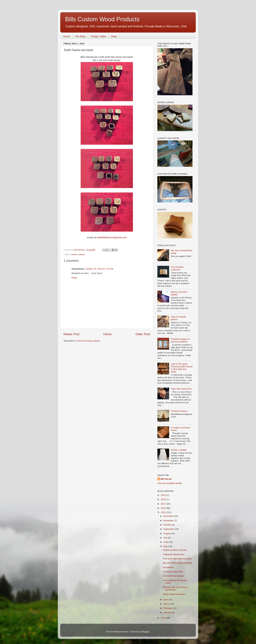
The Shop (80, 36)
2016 (164, 508)
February (168, 608)
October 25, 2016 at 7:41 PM (99, 269)
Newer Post (72, 334)
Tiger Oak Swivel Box (181, 389)
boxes (74, 254)
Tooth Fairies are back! (174, 594)
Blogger (145, 632)
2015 (164, 512)
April (166, 600)
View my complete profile (170, 483)
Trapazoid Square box (174, 554)
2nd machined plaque (173, 576)
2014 (164, 618)
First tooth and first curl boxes (177, 559)
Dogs (114, 36)
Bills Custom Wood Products (102, 19)
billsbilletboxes (105, 237)
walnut (82, 254)
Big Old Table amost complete (178, 563)
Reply (74, 278)
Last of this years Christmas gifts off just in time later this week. (182, 368)
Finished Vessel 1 (179, 411)
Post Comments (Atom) (88, 341)
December (169, 516)
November (169, 521)
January (168, 612)
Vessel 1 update (179, 450)
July (166, 538)
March (167, 604)
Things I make (98, 36)
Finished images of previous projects (180, 340)
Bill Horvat (166, 479)
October (168, 525)
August (167, 533)
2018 (164, 499)
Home (67, 36)
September (169, 529)
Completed (168, 567)
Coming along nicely (173, 572)
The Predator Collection (177, 268)
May (166, 546)
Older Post (143, 334)
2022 (164, 495)
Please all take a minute (175, 550)
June (166, 542)
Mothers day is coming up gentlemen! (176, 588)
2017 (164, 504)
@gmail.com (120, 237)
